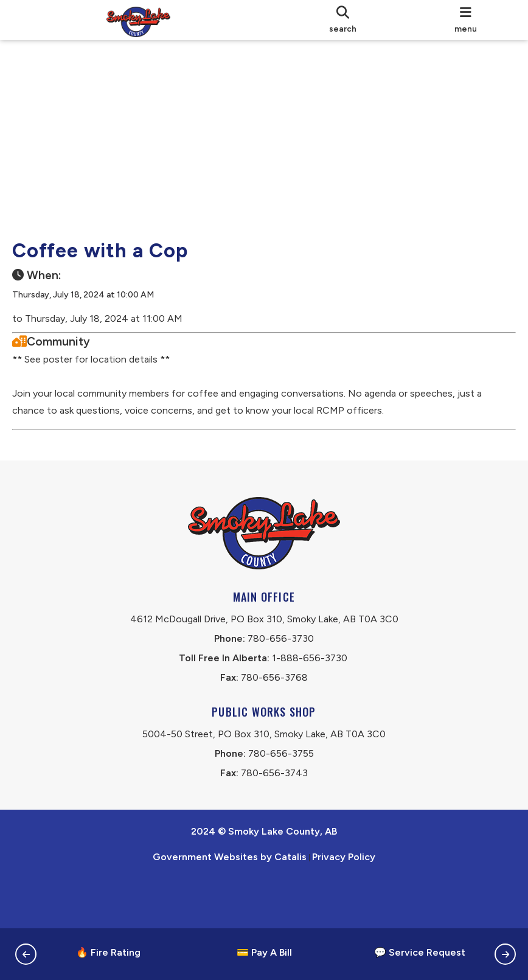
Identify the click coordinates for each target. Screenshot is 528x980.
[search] (343, 20)
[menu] (465, 20)
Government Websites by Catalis (230, 905)
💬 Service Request (420, 952)
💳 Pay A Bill (264, 952)
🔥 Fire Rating (108, 952)
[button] (26, 954)
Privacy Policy (344, 905)
